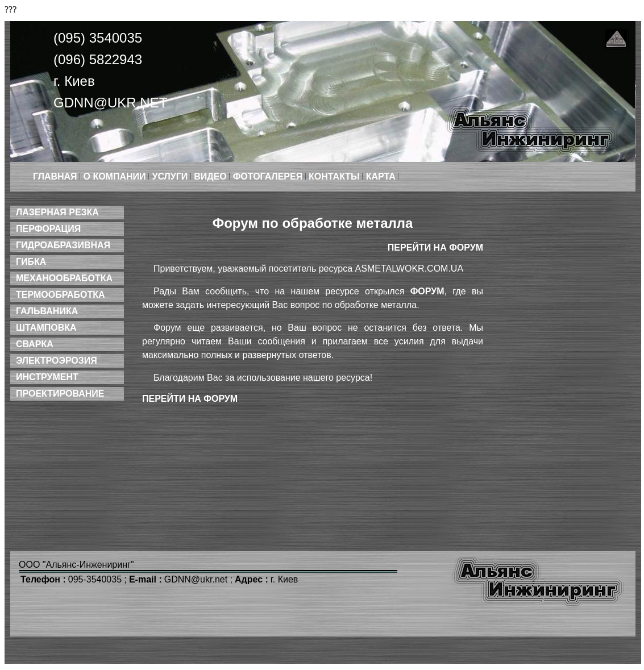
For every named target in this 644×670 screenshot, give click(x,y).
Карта (382, 176)
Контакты (335, 176)
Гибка (31, 262)
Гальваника (47, 311)
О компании (116, 176)
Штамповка (46, 328)
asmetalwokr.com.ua (410, 269)
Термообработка (60, 295)
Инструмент (47, 377)
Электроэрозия (57, 361)
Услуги (171, 176)
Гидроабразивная (63, 245)
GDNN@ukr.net (110, 103)
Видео (211, 176)
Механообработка (64, 278)
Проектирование (60, 394)
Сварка (35, 344)
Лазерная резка (57, 212)
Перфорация (48, 229)
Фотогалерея (269, 176)
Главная (56, 176)
